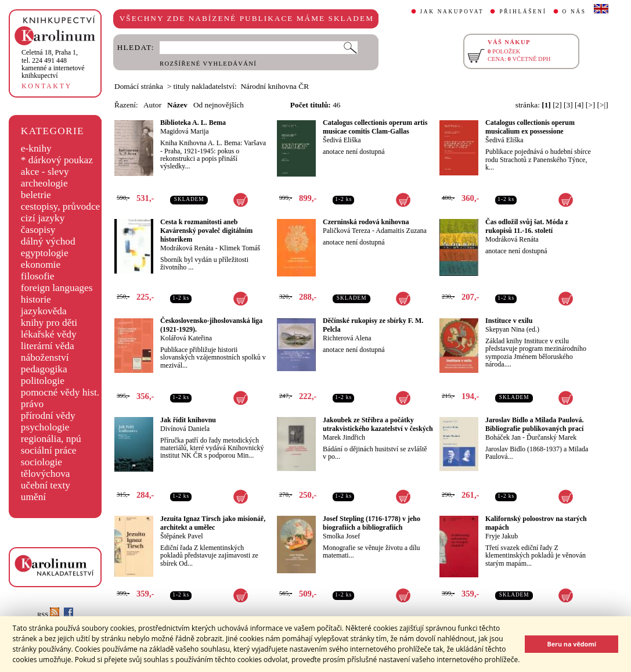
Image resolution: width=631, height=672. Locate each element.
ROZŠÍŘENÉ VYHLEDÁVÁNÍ (208, 64)
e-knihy (36, 148)
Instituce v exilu (509, 321)
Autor (152, 105)
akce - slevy (45, 172)
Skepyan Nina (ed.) (512, 329)
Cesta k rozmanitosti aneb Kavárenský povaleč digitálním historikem (206, 231)
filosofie (38, 276)
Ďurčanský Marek (551, 437)
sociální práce (49, 450)
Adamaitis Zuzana (401, 231)
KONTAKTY (47, 86)
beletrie (36, 195)
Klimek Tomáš (240, 248)
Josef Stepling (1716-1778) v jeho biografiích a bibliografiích (372, 523)
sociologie (42, 462)
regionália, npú (51, 439)
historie (36, 299)
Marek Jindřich (344, 437)
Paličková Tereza (347, 231)
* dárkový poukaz (57, 160)
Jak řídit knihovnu (188, 420)
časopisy (38, 230)
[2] (557, 105)
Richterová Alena (347, 338)
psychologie (45, 427)
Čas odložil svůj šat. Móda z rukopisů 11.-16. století (527, 226)
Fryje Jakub (502, 536)
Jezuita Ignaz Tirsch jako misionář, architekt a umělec (213, 523)
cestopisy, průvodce (61, 206)
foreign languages (57, 288)
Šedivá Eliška (342, 140)
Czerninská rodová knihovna (366, 222)
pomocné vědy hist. (60, 392)
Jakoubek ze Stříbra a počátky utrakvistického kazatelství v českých (378, 424)
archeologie (44, 183)
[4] (579, 105)
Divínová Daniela (185, 429)
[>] (590, 105)
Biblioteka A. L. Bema (193, 123)
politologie (43, 381)
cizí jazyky (43, 218)
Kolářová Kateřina (186, 338)
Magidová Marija (185, 131)
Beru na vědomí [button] (571, 644)
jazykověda (44, 311)
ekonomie (41, 265)
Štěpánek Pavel (182, 536)
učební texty (46, 485)
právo (32, 404)
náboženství (45, 357)
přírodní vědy (48, 416)
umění (33, 497)
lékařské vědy (49, 334)
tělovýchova (46, 474)
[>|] (603, 105)
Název (177, 105)
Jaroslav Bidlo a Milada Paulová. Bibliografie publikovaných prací (534, 424)
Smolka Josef (341, 536)
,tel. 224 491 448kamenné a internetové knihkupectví (53, 64)
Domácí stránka (139, 86)
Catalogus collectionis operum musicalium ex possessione (530, 127)
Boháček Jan (503, 437)
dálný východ (48, 241)
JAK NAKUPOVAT (452, 12)
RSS (48, 615)
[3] (568, 105)
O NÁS (574, 12)
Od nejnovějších (219, 105)
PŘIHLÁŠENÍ (523, 12)
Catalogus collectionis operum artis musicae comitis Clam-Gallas (375, 127)
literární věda (48, 346)
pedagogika (44, 369)
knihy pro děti (49, 323)
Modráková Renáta (187, 248)
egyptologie (45, 253)
